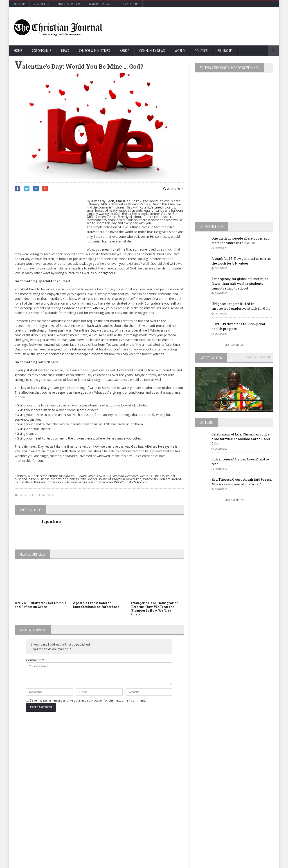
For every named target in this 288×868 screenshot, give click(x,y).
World (180, 51)
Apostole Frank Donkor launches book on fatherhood (96, 605)
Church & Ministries (94, 51)
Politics (201, 51)
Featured (46, 495)
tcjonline (51, 521)
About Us (19, 4)
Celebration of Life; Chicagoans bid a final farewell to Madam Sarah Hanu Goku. (241, 439)
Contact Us (41, 4)
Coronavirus (42, 51)
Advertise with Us (69, 4)
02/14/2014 (173, 189)
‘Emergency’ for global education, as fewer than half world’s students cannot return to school (240, 284)
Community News (152, 51)
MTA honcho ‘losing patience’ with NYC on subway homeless (152, 822)
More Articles (234, 345)
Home (18, 51)
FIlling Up (225, 51)
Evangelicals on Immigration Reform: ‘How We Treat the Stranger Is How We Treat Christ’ (155, 609)
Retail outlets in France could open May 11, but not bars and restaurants (241, 810)
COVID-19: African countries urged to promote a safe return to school (60, 768)
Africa (125, 51)
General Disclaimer (102, 4)
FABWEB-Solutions (114, 864)
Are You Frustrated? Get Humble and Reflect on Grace (40, 605)
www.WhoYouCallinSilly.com (126, 482)
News (65, 51)
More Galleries (256, 357)
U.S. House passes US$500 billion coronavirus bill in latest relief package (152, 748)
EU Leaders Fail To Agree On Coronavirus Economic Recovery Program (235, 750)
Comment (35, 660)
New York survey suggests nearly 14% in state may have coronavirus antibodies (152, 783)
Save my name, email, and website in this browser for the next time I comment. (88, 700)
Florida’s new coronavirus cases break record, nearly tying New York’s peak (61, 804)
